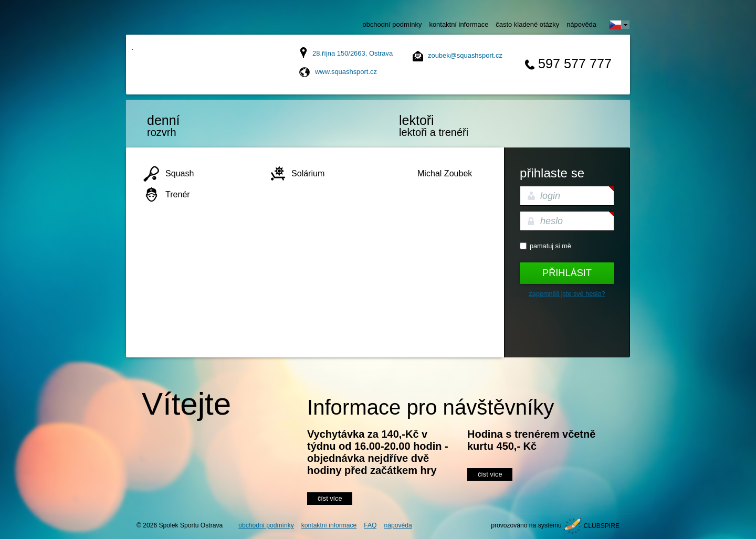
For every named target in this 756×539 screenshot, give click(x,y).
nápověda (581, 24)
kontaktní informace (459, 24)
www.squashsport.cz (346, 72)
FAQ (370, 525)
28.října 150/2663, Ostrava (353, 53)
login (550, 196)
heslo (552, 221)
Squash (180, 173)
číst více (330, 499)
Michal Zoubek (445, 173)
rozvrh (192, 125)
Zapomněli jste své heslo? (567, 294)
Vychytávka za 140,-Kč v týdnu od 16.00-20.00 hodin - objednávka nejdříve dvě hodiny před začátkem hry (378, 452)
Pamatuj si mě (550, 246)
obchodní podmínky (392, 24)
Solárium (308, 173)
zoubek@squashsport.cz (465, 55)
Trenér (178, 194)
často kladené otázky (527, 24)
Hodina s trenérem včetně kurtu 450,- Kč (531, 440)
